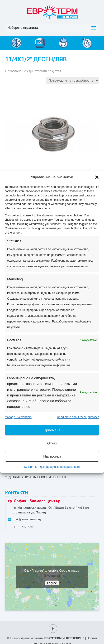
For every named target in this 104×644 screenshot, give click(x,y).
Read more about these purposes (78, 417)
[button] (97, 177)
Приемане (52, 430)
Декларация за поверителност (60, 467)
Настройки (52, 456)
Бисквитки (31, 467)
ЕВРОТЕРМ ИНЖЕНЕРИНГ (64, 638)
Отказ (52, 443)
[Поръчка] (72, 80)
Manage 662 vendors (18, 417)
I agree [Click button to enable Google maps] (52, 583)
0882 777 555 (23, 527)
